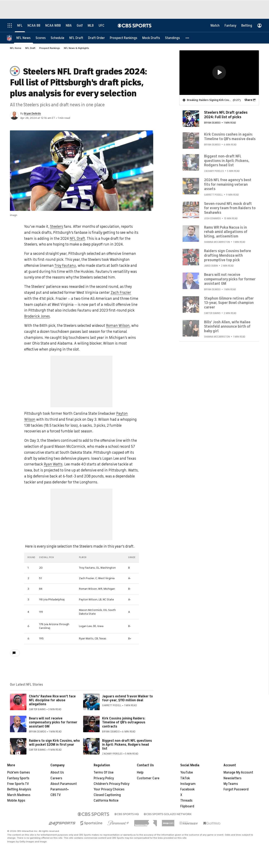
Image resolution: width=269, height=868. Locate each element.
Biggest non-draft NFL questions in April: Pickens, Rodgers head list (127, 745)
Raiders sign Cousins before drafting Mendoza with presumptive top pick (228, 255)
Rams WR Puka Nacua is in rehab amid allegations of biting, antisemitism (226, 232)
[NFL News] (23, 38)
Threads (186, 801)
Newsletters (233, 778)
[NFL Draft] (76, 38)
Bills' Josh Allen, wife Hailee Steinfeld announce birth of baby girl (227, 326)
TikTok (185, 778)
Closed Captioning (107, 795)
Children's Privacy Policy (112, 784)
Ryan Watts (53, 464)
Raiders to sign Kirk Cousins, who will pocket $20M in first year (54, 743)
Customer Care (148, 778)
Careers (56, 778)
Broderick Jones (37, 316)
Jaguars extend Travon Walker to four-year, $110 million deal (127, 698)
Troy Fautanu (65, 266)
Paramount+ (60, 789)
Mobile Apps (16, 801)
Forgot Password (236, 789)
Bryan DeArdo (32, 113)
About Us (57, 772)
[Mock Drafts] (151, 38)
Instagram (188, 784)
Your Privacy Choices (109, 789)
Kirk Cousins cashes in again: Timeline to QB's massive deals (230, 136)
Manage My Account (238, 772)
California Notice (106, 801)
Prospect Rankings (50, 48)
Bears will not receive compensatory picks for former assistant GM (53, 722)
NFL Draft (30, 48)
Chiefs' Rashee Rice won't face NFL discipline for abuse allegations (52, 700)
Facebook (187, 789)
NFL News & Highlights (77, 48)
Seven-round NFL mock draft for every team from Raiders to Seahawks (230, 208)
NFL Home (16, 48)
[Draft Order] (96, 38)
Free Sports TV (18, 784)
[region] (219, 72)
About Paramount (64, 784)
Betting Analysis (19, 789)
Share (248, 100)
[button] (188, 38)
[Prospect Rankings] (124, 38)
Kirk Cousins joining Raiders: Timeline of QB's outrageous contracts (124, 722)
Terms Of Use (104, 772)
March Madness (19, 795)
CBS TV (56, 795)
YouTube (187, 772)
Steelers (57, 227)
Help (140, 772)
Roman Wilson (118, 326)
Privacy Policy (104, 778)
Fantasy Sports (18, 778)
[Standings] (172, 38)
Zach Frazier (121, 293)
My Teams (231, 784)
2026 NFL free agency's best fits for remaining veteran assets (228, 184)
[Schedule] (57, 38)
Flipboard (187, 806)
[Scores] (41, 38)
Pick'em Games (19, 772)
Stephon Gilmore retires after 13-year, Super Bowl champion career (229, 303)
